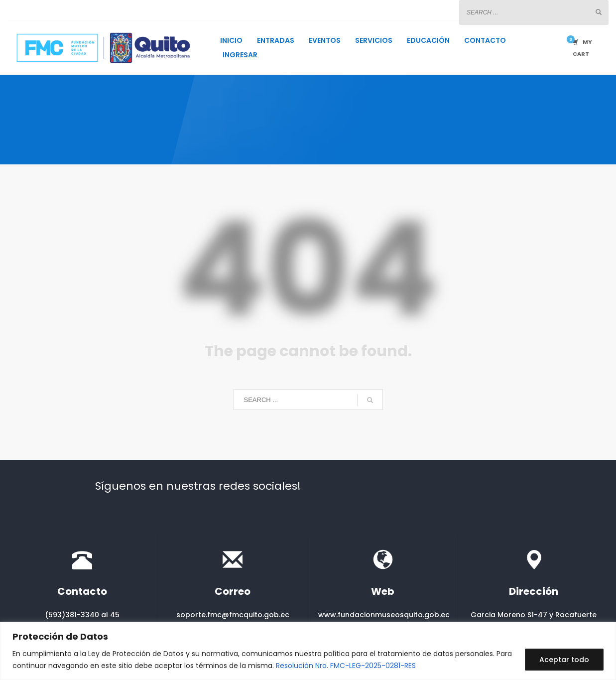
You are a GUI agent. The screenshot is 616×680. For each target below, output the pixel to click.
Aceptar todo (564, 660)
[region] (308, 651)
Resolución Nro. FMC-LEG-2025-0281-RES (346, 666)
